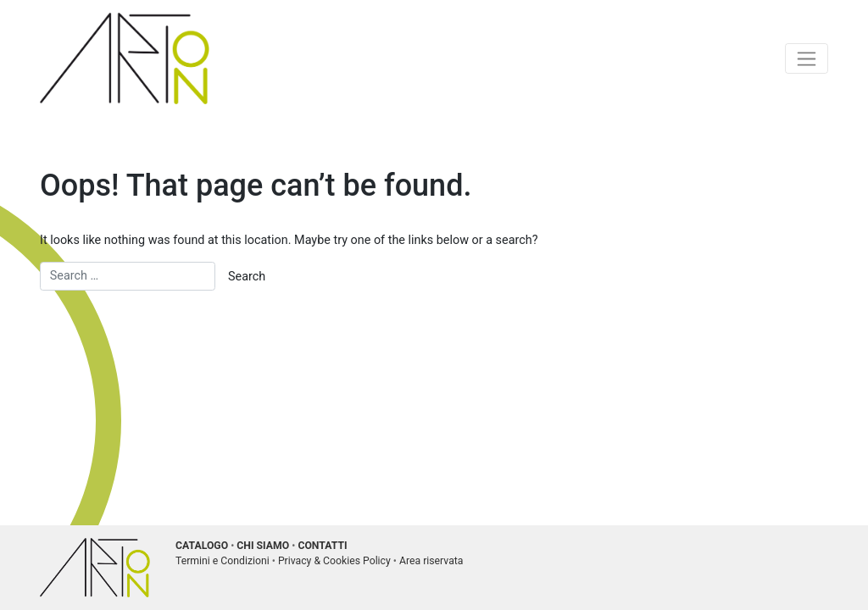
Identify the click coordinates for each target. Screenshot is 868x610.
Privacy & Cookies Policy (334, 561)
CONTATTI (322, 546)
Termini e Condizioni (223, 561)
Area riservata (431, 561)
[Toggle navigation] (807, 58)
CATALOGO (202, 546)
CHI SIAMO (263, 546)
